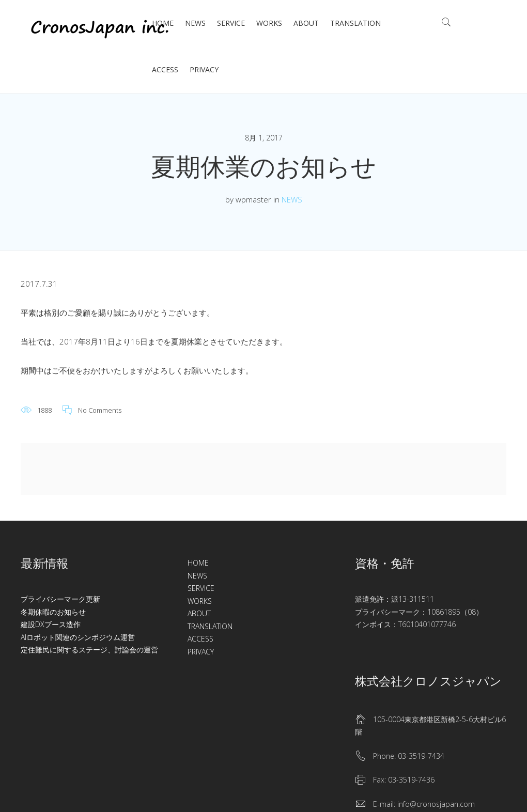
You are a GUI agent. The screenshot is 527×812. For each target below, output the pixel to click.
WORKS (269, 23)
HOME (163, 23)
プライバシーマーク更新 (60, 599)
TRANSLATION (355, 23)
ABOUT (306, 23)
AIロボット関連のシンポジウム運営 (78, 637)
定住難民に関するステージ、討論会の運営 (89, 650)
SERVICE (231, 23)
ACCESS (165, 69)
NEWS (195, 23)
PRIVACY (204, 69)
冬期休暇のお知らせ (53, 612)
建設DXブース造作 (51, 624)
